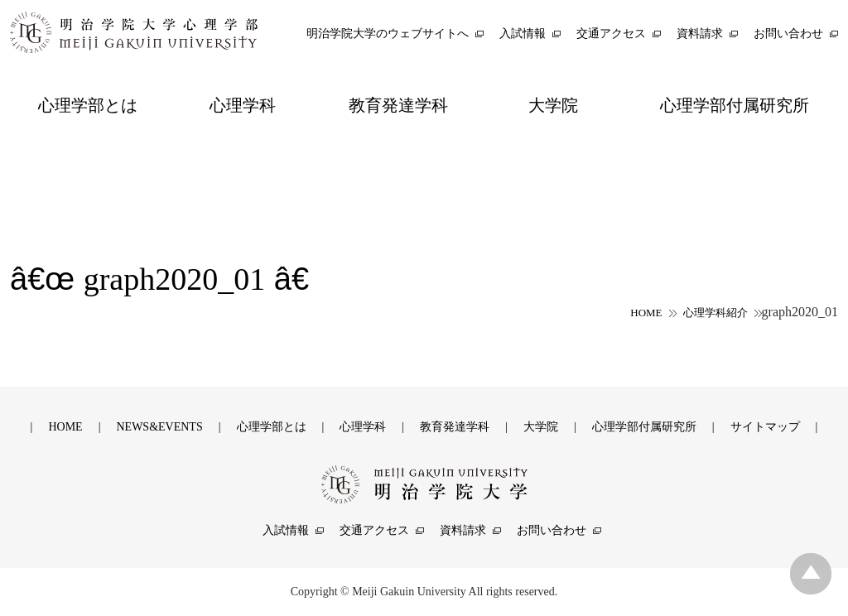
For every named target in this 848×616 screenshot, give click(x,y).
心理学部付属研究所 (644, 427)
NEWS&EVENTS (159, 427)
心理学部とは (272, 427)
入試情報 (286, 530)
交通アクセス (374, 530)
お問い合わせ (552, 530)
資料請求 (463, 530)
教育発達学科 (455, 427)
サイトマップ (765, 427)
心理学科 (363, 427)
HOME (646, 313)
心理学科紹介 (715, 313)
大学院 (541, 427)
